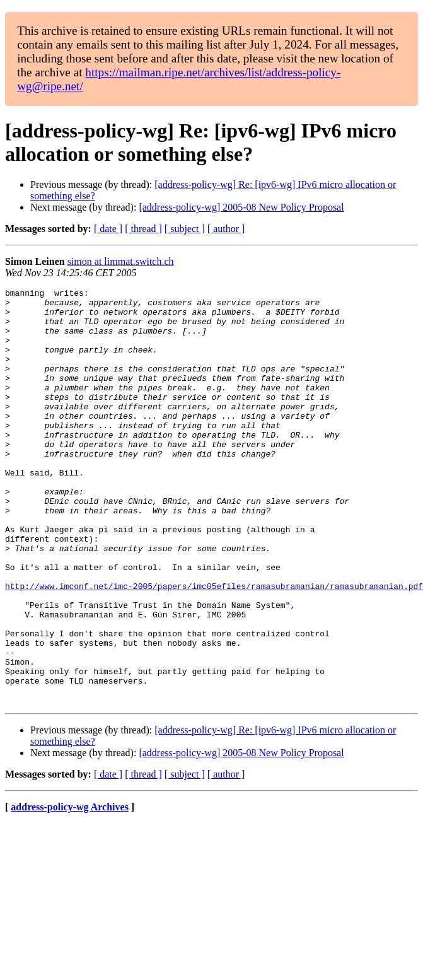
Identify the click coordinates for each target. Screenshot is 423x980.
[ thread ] (143, 229)
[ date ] (108, 229)
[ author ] (226, 229)
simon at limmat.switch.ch (121, 261)
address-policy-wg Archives (70, 890)
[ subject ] (185, 229)
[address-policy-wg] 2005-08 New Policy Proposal (241, 207)
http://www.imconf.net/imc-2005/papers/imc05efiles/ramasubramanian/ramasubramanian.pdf (214, 646)
